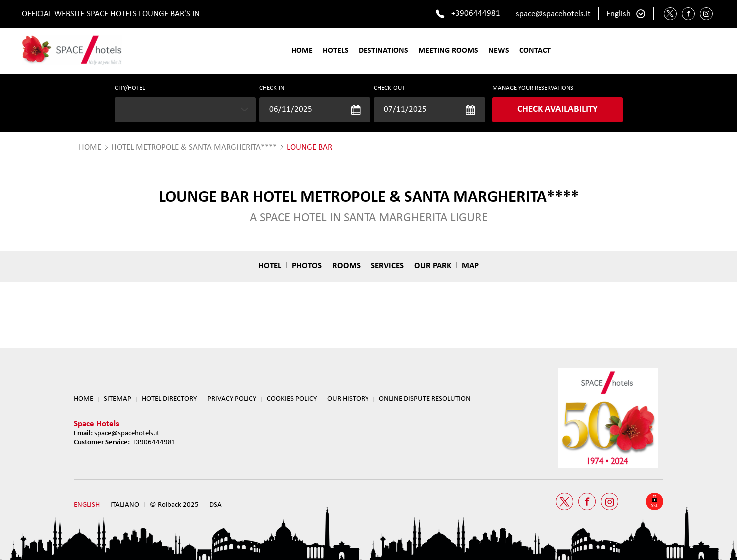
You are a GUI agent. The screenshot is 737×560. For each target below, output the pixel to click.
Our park (433, 266)
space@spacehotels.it (553, 14)
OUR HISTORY (348, 399)
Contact (535, 51)
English (618, 14)
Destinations (383, 51)
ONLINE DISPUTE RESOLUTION (425, 399)
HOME (90, 147)
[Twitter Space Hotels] (670, 14)
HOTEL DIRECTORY (169, 399)
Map (470, 266)
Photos (307, 266)
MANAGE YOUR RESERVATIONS (533, 88)
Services (387, 266)
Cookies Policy (292, 399)
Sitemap (118, 399)
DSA (215, 505)
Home (302, 51)
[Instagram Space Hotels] (706, 14)
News (499, 51)
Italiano (125, 505)
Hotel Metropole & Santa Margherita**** (194, 147)
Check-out (389, 88)
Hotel (270, 266)
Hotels (336, 51)
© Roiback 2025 (174, 505)
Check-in (272, 88)
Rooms (346, 266)
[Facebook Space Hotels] (688, 14)
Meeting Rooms (448, 51)
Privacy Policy (232, 399)
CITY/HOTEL (130, 88)
